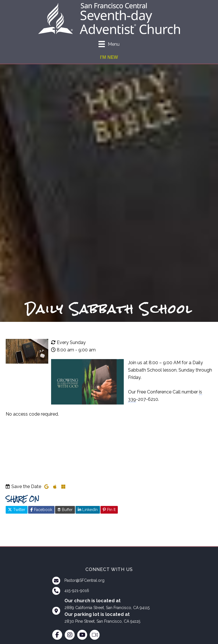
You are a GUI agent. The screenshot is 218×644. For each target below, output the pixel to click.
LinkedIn (88, 510)
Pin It (109, 510)
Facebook (41, 510)
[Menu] (109, 44)
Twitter (17, 510)
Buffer (65, 510)
